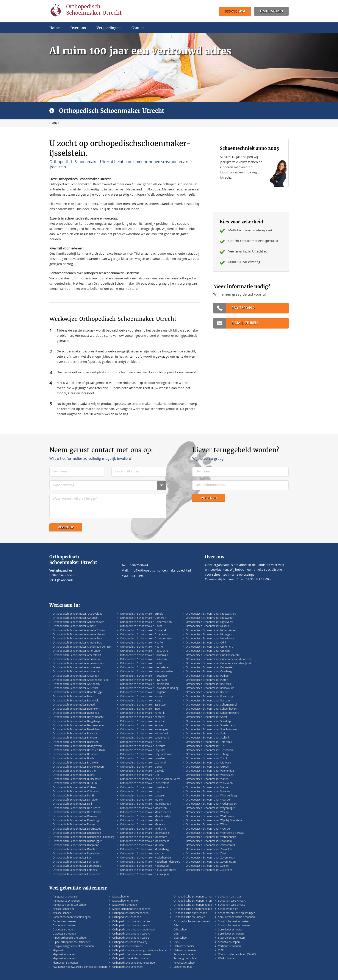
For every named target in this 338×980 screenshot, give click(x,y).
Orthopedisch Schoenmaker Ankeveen (76, 676)
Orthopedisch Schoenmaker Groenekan (144, 635)
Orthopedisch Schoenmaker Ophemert (209, 647)
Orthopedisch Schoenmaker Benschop (76, 713)
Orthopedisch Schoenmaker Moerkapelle (145, 833)
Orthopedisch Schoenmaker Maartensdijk (145, 817)
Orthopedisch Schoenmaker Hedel (141, 664)
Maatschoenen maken (126, 901)
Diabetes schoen (63, 930)
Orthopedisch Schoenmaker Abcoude (75, 618)
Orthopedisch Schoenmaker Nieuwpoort (210, 618)
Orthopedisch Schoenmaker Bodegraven (77, 746)
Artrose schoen (62, 913)
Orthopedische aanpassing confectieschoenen (140, 951)
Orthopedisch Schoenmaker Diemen (75, 817)
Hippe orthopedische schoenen (71, 942)
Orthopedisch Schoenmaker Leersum (143, 746)
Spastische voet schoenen (234, 926)
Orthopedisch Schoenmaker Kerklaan (143, 726)
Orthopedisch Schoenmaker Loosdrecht (144, 788)
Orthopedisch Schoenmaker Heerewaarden (146, 672)
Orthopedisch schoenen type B (131, 938)
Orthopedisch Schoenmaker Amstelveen (77, 668)
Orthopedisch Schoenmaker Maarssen (143, 808)
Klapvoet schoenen (64, 959)
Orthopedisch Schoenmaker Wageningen (211, 808)
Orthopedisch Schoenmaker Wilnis (207, 825)
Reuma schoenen (184, 955)
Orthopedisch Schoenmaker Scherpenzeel (211, 705)
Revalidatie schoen (185, 963)
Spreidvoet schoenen (231, 934)
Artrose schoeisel (63, 909)
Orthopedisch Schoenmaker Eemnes (75, 870)
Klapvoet (58, 951)
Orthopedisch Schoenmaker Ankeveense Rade (81, 680)
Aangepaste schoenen (66, 901)
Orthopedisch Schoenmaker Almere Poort (78, 639)
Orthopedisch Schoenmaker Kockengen (144, 730)
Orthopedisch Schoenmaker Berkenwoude (78, 726)
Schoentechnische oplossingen (237, 913)
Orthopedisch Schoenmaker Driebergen (77, 833)
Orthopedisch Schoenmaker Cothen (74, 788)
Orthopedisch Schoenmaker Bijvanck (75, 734)
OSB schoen (181, 938)
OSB (176, 934)
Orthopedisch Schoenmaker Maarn (141, 800)
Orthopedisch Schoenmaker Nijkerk (207, 626)
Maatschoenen (121, 897)
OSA (176, 926)
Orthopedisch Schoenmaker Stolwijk (208, 738)
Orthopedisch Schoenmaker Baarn (74, 697)
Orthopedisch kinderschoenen (130, 913)
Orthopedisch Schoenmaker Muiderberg (144, 850)
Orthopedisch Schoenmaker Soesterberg (210, 726)
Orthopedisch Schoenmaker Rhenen (208, 693)
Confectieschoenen (64, 922)
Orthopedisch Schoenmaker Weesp (207, 813)
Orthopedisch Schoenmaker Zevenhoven (210, 858)
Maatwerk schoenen (125, 905)
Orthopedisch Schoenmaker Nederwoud (144, 866)
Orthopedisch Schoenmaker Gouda (141, 626)
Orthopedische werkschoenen (192, 922)
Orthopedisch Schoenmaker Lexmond (143, 763)
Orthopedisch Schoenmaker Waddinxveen (211, 804)
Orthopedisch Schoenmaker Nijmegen (209, 635)
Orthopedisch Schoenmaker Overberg (209, 672)
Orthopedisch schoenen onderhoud (134, 930)
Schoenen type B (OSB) (232, 905)
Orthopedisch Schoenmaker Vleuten (208, 788)
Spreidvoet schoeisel (231, 930)
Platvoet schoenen (185, 951)
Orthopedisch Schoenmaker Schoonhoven (211, 709)
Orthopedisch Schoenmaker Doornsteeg (77, 829)
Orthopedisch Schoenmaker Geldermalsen (146, 622)
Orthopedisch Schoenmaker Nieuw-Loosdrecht (148, 870)
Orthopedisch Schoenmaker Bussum (75, 783)
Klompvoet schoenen (65, 963)
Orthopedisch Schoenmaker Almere (74, 626)
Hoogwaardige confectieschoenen (73, 947)
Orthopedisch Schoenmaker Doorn (74, 825)
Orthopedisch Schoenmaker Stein (206, 734)
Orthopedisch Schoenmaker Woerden (209, 829)
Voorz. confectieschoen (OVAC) (237, 955)
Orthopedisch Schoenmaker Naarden (143, 854)
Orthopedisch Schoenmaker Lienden (142, 767)
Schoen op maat (183, 967)
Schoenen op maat (230, 897)
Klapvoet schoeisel (64, 955)
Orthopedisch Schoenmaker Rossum (208, 701)
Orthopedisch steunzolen (127, 947)
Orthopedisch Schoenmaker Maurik (142, 821)
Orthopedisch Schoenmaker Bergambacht (78, 717)
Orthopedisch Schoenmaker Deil (72, 804)
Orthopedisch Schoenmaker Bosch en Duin (79, 750)
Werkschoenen (227, 959)
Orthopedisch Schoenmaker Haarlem (143, 647)
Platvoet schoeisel (184, 947)
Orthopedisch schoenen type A (131, 934)
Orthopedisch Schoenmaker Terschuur (209, 742)
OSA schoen (181, 930)
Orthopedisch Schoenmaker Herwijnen (143, 676)
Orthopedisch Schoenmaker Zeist (206, 854)
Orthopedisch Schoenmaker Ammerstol (77, 660)
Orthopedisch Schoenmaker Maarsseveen (146, 813)
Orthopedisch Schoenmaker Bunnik (74, 775)
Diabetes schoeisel (64, 926)
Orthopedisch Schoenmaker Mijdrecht (143, 829)
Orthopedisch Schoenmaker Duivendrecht (78, 854)
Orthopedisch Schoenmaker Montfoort (143, 837)
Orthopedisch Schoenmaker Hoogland (143, 693)
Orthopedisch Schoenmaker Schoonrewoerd (213, 713)
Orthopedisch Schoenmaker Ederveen (76, 862)
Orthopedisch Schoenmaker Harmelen (143, 660)
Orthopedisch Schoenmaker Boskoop (75, 755)
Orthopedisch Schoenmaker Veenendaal (210, 771)
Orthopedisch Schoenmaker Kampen (142, 717)
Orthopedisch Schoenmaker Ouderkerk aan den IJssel (218, 664)
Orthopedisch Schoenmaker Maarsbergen (146, 804)
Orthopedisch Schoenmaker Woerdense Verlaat (215, 833)
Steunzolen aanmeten (231, 938)
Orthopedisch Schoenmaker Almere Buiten (79, 631)
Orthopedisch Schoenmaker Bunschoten (77, 779)
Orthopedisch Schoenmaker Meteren (142, 825)
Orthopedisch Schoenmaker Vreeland (208, 792)
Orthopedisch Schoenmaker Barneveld (76, 701)
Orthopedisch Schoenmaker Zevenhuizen (211, 862)
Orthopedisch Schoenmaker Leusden (142, 759)
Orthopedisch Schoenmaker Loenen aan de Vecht (150, 779)
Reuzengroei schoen (186, 959)
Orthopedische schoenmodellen (193, 909)
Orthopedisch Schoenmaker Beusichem (77, 730)
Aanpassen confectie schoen (70, 905)
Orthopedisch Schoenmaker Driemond (76, 845)
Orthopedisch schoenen (127, 917)
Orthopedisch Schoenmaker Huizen (142, 701)
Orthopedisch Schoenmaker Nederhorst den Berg (150, 862)
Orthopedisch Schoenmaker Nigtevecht (210, 622)
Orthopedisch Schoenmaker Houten (142, 697)
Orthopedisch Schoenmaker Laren (141, 742)
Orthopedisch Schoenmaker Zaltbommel (210, 845)
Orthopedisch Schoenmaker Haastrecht (144, 651)
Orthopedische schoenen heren (193, 901)
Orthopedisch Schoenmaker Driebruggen (77, 841)
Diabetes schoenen (64, 934)
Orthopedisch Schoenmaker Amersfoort (77, 655)
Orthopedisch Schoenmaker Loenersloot (144, 783)
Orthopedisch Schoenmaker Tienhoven (209, 750)
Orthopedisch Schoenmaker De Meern (76, 800)
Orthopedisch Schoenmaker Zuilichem (209, 870)
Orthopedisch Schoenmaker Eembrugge (77, 866)
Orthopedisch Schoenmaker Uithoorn (208, 763)
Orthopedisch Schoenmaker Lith (139, 775)
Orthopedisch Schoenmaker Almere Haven (79, 635)
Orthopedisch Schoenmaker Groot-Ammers (146, 639)
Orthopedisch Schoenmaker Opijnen (208, 651)
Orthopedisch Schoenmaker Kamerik (142, 713)
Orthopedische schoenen (127, 967)
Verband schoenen (229, 947)
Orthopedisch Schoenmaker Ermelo (142, 614)
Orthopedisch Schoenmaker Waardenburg (211, 796)
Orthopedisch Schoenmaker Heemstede (144, 668)
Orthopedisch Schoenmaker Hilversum (143, 680)
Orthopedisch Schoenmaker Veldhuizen (210, 775)
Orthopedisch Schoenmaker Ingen (141, 709)
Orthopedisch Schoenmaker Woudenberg (211, 837)
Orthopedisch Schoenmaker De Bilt (74, 796)
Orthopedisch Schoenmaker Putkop (207, 676)
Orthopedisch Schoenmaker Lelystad (142, 750)
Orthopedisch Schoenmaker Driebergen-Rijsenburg (84, 837)
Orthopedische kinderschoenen (131, 959)
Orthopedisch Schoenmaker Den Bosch (76, 808)
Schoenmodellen (228, 909)
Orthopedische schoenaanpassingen (134, 963)
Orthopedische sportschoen (190, 913)
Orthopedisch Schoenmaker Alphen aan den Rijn (82, 647)
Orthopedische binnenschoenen (131, 955)
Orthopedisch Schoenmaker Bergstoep (76, 722)
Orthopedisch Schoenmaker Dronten (75, 850)
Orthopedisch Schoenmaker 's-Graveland (77, 614)
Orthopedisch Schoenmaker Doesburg (76, 821)
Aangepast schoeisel (65, 897)
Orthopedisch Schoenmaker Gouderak (143, 631)
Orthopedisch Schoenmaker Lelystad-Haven (147, 755)
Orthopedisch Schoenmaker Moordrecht (144, 841)
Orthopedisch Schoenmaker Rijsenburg (209, 697)
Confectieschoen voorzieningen (72, 917)
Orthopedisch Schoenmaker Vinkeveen (209, 783)
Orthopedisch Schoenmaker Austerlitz (76, 688)
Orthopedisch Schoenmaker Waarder (208, 800)
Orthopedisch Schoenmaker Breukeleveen (78, 767)
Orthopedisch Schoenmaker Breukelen (76, 763)
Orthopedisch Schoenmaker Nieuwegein (144, 875)
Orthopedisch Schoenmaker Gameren (143, 618)
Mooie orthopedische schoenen (131, 909)
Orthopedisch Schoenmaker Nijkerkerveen (211, 631)
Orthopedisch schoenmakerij (130, 942)
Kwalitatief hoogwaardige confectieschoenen (80, 967)
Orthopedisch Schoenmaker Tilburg (207, 755)
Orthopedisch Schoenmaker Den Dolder (77, 813)
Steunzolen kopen (229, 942)
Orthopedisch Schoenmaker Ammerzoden (78, 664)
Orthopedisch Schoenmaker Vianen (207, 779)
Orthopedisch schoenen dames (131, 922)
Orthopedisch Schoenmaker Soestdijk (208, 722)
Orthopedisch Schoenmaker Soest (206, 717)
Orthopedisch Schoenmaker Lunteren (143, 796)
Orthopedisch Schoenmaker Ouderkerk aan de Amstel (219, 660)
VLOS (221, 951)
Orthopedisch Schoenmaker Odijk (206, 643)
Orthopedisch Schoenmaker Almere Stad (77, 643)
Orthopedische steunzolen (189, 917)
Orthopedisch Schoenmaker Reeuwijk (208, 684)
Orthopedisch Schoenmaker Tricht (206, 759)
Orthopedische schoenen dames (193, 897)
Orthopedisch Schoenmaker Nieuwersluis (211, 614)
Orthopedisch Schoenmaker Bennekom (76, 709)
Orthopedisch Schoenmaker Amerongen (77, 651)
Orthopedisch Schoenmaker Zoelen (207, 866)
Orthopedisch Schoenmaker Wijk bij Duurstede (214, 821)
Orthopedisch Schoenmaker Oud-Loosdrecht (213, 655)
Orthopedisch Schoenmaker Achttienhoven (78, 622)
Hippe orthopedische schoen (70, 938)
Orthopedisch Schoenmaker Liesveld (142, 771)
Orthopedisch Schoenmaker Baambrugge (78, 693)
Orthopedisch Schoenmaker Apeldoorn (76, 684)
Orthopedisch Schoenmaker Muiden (142, 845)
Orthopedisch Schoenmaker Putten (207, 680)
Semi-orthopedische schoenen (236, 917)
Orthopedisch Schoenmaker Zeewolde (209, 850)
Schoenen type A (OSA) (232, 901)
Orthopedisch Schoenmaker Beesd (74, 705)
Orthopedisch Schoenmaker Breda (74, 759)
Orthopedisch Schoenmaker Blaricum (75, 742)
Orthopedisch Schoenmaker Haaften (142, 643)
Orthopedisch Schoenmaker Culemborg (77, 792)
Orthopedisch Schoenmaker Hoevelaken (144, 684)
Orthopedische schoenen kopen (193, 905)
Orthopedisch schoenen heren (131, 926)
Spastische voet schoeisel (234, 922)
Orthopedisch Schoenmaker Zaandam (209, 841)
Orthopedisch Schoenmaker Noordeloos (210, 639)
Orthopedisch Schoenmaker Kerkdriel (143, 722)
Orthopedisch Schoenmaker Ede (72, 858)
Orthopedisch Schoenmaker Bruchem (75, 771)
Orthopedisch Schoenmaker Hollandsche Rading (149, 688)
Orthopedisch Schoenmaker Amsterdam (77, 672)
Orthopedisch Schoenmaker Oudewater (210, 668)
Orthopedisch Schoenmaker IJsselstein (143, 705)
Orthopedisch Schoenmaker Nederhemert (146, 858)
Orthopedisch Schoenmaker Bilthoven (75, 738)
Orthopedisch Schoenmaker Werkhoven (210, 817)
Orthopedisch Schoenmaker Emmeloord (77, 875)
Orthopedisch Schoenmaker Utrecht (208, 767)
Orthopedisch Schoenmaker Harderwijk (144, 655)
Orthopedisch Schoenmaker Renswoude (210, 688)
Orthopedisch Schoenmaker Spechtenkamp (212, 730)
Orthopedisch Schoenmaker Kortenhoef (144, 734)
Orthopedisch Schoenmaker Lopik (140, 792)
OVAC (177, 942)
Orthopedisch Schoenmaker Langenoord (145, 738)
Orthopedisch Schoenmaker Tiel (205, 746)
